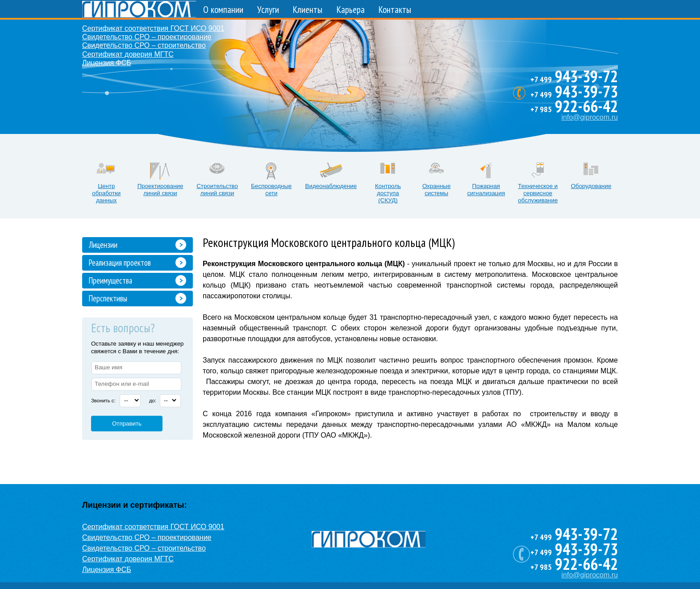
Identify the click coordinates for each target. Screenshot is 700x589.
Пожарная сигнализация (486, 190)
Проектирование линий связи (160, 190)
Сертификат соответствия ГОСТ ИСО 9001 (153, 28)
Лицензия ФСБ (107, 63)
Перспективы (108, 298)
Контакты (395, 9)
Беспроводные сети (271, 190)
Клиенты (308, 9)
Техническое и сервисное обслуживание (538, 193)
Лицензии (103, 245)
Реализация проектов (120, 263)
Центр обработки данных (106, 193)
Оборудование (591, 186)
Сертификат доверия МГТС (128, 54)
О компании (223, 9)
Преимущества (110, 280)
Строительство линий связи (217, 190)
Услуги (268, 9)
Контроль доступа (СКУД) (388, 193)
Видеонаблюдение (331, 186)
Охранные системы (436, 190)
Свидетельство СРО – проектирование (147, 37)
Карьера (351, 9)
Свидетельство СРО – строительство (144, 45)
